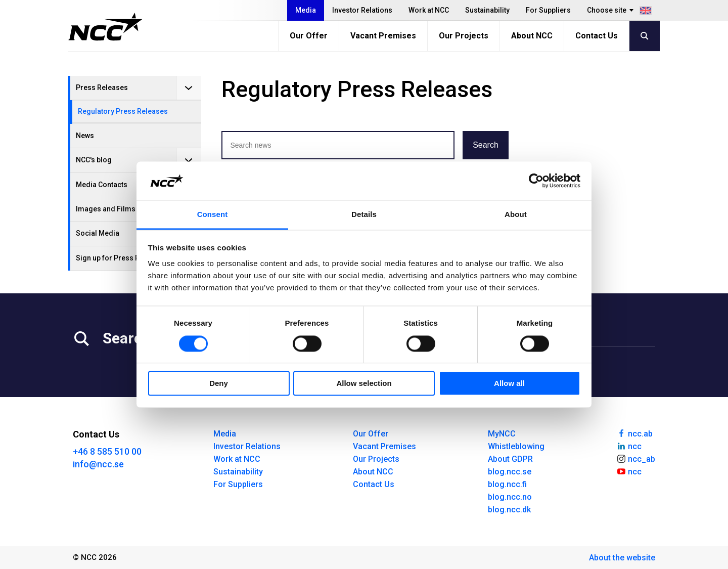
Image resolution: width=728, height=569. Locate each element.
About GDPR (510, 459)
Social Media (98, 233)
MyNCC (502, 434)
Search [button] (486, 145)
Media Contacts (102, 185)
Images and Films (106, 209)
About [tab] (516, 215)
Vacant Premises (383, 36)
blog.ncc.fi (507, 484)
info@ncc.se (98, 464)
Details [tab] (364, 215)
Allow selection (364, 384)
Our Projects (464, 36)
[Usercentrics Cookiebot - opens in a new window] (536, 181)
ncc (629, 446)
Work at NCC (429, 10)
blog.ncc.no (510, 497)
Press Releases (102, 87)
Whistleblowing (516, 446)
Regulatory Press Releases (123, 111)
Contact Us (597, 36)
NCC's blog (94, 160)
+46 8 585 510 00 (107, 451)
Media (306, 10)
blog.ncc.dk (509, 510)
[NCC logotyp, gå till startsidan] (105, 27)
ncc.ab (634, 433)
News (85, 136)
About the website (622, 558)
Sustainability (487, 10)
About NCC (532, 36)
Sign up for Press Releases (121, 258)
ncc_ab (636, 458)
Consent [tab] (213, 215)
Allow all (509, 384)
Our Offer (309, 36)
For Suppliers (548, 10)
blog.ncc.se (510, 472)
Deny (219, 384)
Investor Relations (362, 10)
